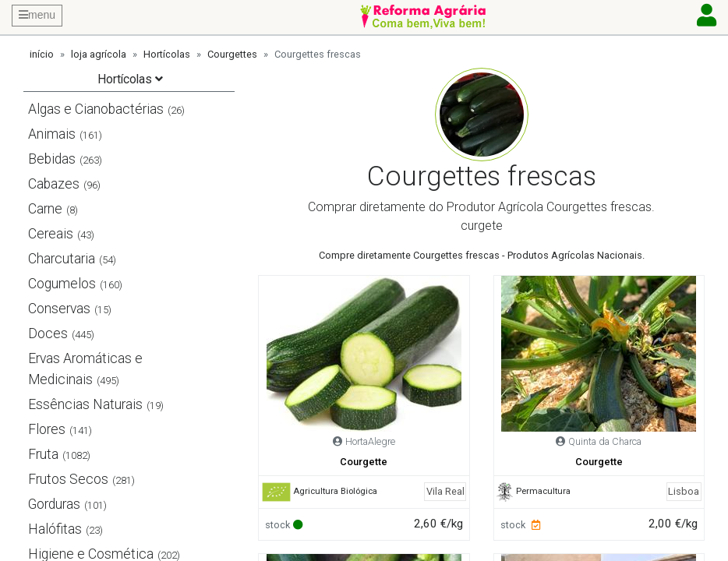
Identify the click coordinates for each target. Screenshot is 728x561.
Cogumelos (62, 284)
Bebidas (52, 159)
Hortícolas (167, 54)
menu (37, 15)
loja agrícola (99, 54)
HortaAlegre (370, 441)
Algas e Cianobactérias (96, 109)
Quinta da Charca (605, 441)
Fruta (43, 454)
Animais (52, 134)
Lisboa (684, 491)
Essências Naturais (85, 404)
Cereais (51, 234)
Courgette (364, 462)
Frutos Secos (68, 479)
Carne (45, 209)
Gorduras (54, 504)
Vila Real (445, 491)
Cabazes (54, 184)
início (42, 54)
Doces (48, 333)
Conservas (59, 309)
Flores (47, 429)
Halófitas (55, 529)
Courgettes (232, 54)
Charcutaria (62, 259)
